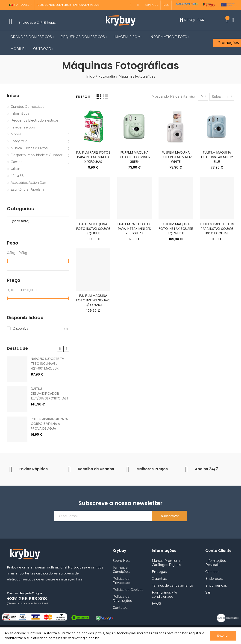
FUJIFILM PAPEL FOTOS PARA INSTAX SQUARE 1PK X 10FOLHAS (217, 229)
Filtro (82, 97)
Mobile (16, 134)
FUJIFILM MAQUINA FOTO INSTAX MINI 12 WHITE (176, 157)
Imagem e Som (24, 127)
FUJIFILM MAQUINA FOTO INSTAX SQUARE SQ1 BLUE (93, 229)
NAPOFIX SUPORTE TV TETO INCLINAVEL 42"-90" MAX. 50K (47, 354)
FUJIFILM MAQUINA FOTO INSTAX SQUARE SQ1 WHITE (176, 229)
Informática (20, 114)
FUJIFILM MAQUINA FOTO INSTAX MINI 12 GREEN (135, 157)
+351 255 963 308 (27, 589)
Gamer (16, 162)
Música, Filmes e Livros (29, 148)
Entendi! (223, 636)
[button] (152, 5)
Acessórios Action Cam (29, 183)
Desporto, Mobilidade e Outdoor (37, 155)
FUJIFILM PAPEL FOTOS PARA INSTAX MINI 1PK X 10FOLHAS (93, 157)
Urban (15, 169)
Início (13, 96)
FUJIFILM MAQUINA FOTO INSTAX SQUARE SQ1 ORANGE (93, 300)
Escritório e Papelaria (27, 189)
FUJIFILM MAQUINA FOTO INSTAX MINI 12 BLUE (217, 157)
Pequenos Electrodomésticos (35, 120)
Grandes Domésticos (27, 107)
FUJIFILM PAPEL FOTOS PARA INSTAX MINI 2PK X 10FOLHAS (135, 229)
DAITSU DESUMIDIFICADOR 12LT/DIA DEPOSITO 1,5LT (50, 384)
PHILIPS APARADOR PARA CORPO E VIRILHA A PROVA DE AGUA (49, 414)
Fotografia (19, 141)
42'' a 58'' (18, 176)
